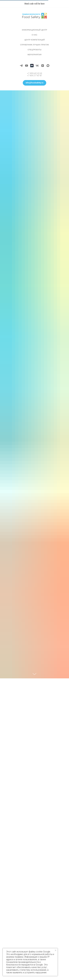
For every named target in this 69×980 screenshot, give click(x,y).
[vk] (37, 66)
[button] (34, 83)
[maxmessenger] (48, 66)
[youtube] (27, 66)
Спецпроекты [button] (34, 50)
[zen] (43, 66)
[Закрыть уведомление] (56, 950)
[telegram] (21, 66)
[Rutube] (32, 66)
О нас (34, 35)
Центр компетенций (34, 40)
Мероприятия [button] (34, 55)
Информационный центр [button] (34, 30)
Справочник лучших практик (34, 45)
